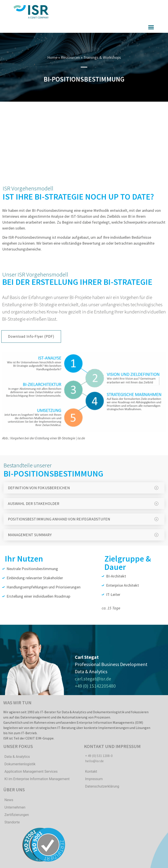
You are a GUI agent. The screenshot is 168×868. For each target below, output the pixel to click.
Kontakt (91, 771)
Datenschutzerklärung (102, 786)
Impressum (94, 779)
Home (52, 57)
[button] (31, 337)
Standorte (12, 822)
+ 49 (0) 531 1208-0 (99, 756)
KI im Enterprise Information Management (37, 779)
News (9, 800)
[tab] (84, 488)
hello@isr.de (94, 761)
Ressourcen (70, 57)
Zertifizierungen (17, 815)
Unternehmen (15, 807)
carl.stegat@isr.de (93, 679)
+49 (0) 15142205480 (95, 686)
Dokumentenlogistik (20, 764)
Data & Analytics (17, 757)
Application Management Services (31, 771)
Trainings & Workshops (102, 57)
